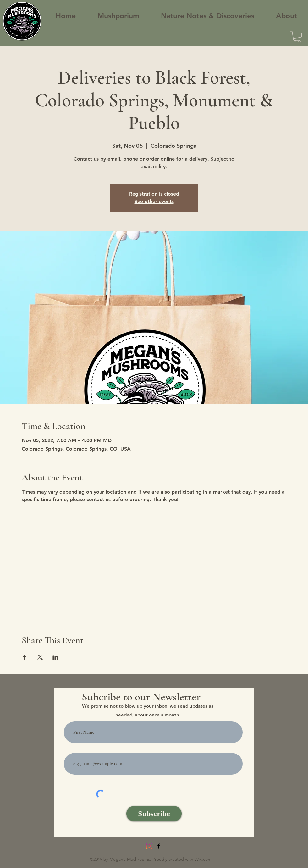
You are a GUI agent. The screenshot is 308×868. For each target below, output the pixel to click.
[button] (297, 37)
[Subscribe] (154, 814)
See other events (154, 201)
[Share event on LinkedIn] (55, 657)
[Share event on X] (40, 657)
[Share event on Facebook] (25, 657)
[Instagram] (149, 846)
